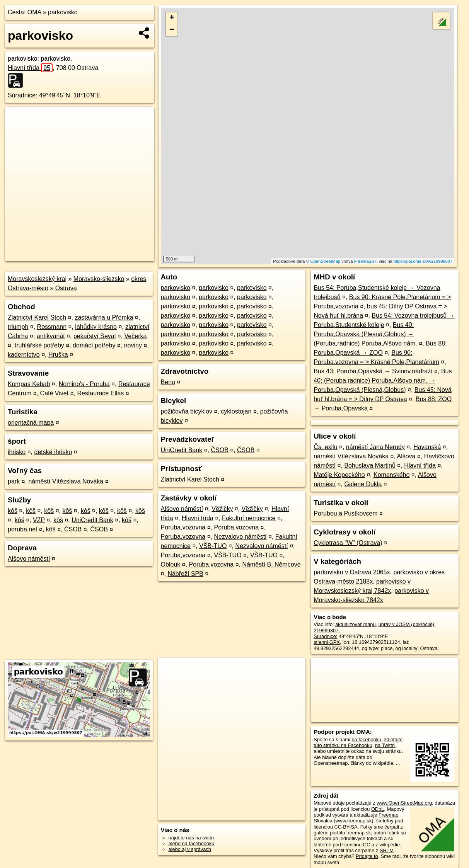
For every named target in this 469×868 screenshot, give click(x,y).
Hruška (58, 355)
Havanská (427, 447)
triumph (18, 327)
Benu (168, 382)
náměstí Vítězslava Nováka (66, 481)
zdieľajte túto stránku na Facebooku (358, 742)
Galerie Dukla (363, 484)
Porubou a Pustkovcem (345, 513)
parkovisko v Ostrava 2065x (352, 572)
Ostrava (66, 288)
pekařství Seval (95, 336)
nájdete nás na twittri (191, 838)
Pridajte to (367, 856)
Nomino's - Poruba (84, 384)
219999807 (326, 631)
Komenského (391, 475)
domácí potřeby (94, 345)
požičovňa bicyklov (187, 411)
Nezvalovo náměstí (240, 537)
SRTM (387, 850)
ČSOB (73, 529)
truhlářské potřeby (39, 345)
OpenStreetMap (326, 261)
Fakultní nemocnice (249, 518)
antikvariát (51, 336)
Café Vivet (55, 393)
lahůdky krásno (96, 327)
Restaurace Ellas (100, 393)
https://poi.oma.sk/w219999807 (423, 261)
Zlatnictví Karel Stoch (37, 317)
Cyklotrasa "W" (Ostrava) (348, 543)
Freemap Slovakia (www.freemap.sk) (356, 818)
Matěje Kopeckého (339, 475)
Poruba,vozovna (183, 527)
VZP (39, 520)
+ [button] (172, 18)
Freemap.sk (365, 261)
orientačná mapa (31, 423)
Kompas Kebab (29, 384)
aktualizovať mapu (355, 624)
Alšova (406, 456)
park (14, 481)
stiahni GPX (327, 642)
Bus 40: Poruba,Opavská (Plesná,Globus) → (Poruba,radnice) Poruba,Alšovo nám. (365, 334)
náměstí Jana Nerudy (375, 447)
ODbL (378, 809)
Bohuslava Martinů (370, 465)
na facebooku (366, 740)
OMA (34, 12)
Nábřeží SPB (185, 574)
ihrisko (17, 452)
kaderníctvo (24, 355)
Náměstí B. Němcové (271, 564)
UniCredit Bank (92, 520)
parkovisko (63, 12)
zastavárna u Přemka (104, 317)
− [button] (172, 30)
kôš (13, 511)
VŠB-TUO (213, 546)
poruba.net (23, 529)
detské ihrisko (53, 452)
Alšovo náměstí (29, 559)
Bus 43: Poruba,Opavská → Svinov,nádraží (373, 371)
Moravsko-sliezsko (99, 279)
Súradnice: (23, 95)
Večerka (136, 336)
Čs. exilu (325, 447)
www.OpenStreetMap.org (404, 803)
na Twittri (385, 745)
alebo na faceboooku (192, 843)
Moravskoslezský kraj (37, 279)
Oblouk (171, 564)
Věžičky (222, 509)
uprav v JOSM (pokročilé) (406, 624)
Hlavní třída (30, 68)
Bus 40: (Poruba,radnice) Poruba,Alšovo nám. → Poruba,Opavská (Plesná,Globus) (383, 380)
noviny (133, 345)
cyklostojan (236, 411)
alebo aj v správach (190, 849)
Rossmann (52, 327)
